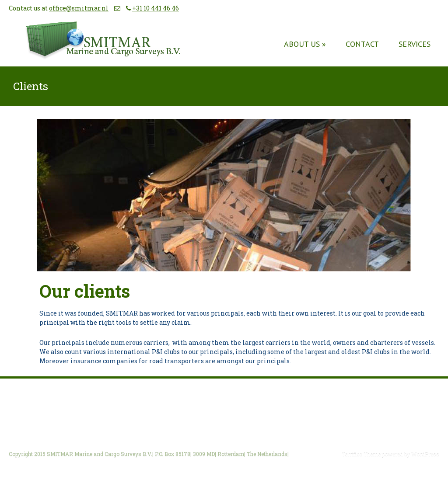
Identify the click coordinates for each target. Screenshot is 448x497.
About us (305, 44)
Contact (362, 44)
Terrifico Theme (361, 454)
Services (415, 44)
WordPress (425, 454)
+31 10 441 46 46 (156, 8)
